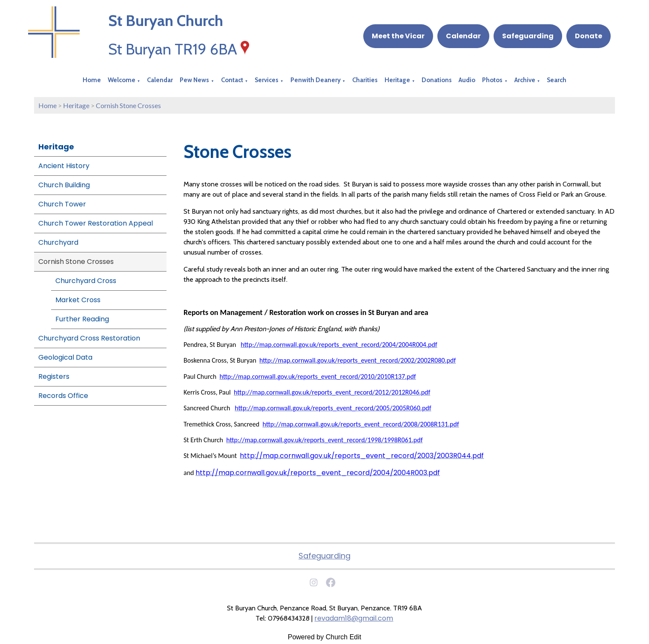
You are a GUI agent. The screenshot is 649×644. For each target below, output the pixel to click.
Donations (437, 80)
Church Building (64, 185)
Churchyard (58, 242)
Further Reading (82, 319)
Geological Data (65, 357)
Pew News (194, 80)
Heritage (397, 80)
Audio (467, 80)
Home (92, 80)
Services (267, 80)
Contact (232, 80)
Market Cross (78, 300)
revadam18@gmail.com (354, 618)
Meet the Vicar (398, 36)
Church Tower (62, 204)
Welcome (122, 80)
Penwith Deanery (316, 80)
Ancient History (64, 166)
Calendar (463, 36)
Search (557, 80)
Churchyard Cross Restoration (89, 338)
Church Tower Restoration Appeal (96, 223)
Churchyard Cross (86, 281)
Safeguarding (528, 36)
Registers (54, 376)
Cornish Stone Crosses (128, 105)
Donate (589, 36)
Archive (525, 80)
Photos (492, 80)
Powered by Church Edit (325, 637)
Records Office (63, 396)
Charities (365, 80)
